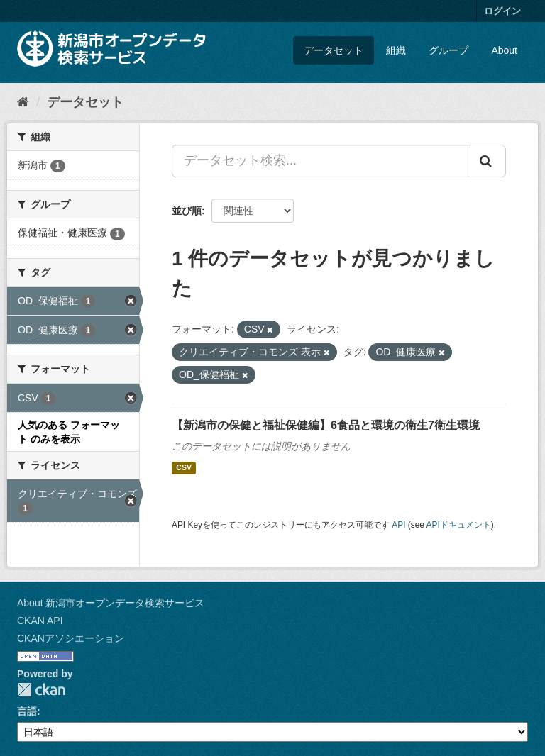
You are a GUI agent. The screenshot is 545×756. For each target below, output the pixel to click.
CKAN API (40, 621)
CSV (184, 468)
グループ (448, 50)
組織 (396, 50)
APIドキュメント (459, 525)
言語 (27, 711)
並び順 (187, 211)
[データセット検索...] (320, 161)
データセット (334, 50)
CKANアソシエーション (71, 638)
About (504, 50)
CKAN (41, 690)
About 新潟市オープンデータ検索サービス (111, 603)
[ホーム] (23, 102)
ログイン (502, 11)
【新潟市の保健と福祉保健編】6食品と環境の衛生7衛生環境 (326, 425)
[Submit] (487, 161)
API (398, 525)
